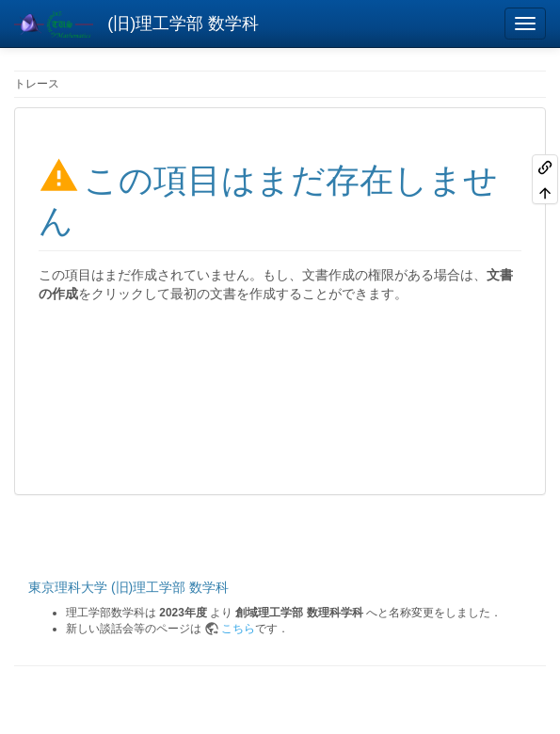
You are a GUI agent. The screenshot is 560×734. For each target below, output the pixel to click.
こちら (238, 629)
